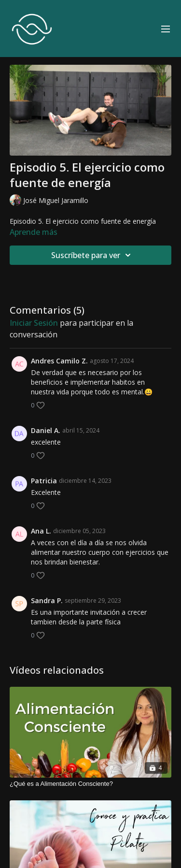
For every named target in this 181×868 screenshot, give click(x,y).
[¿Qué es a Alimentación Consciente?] (90, 784)
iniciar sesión (34, 323)
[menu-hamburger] (166, 29)
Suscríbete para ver (92, 255)
